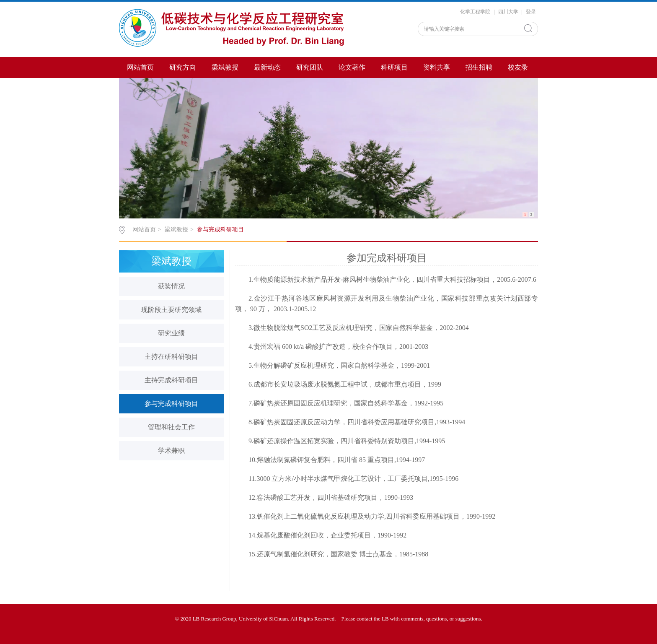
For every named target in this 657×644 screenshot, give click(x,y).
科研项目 (394, 67)
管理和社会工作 (171, 427)
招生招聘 (479, 67)
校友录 (518, 67)
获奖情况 (171, 286)
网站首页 (140, 67)
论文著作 (352, 67)
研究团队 (310, 67)
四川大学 (508, 12)
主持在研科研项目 (171, 357)
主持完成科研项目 (171, 380)
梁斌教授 (225, 67)
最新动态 (267, 67)
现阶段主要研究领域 (171, 310)
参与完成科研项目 (220, 230)
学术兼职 (171, 451)
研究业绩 (171, 333)
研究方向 (183, 67)
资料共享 (437, 67)
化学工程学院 (475, 12)
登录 (531, 12)
